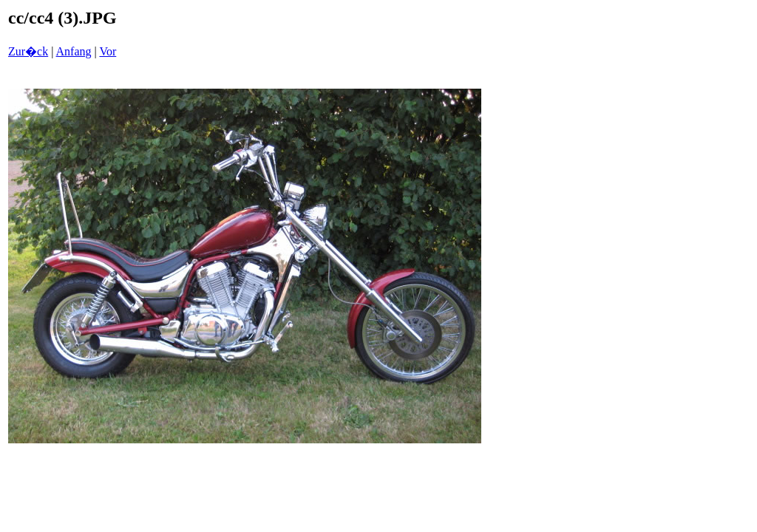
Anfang (74, 51)
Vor (108, 51)
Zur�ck (28, 51)
